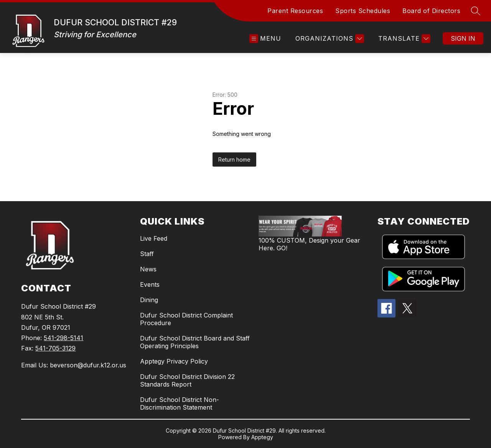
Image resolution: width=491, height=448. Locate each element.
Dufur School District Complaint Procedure (186, 319)
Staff (147, 254)
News (148, 269)
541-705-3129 (55, 348)
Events (150, 284)
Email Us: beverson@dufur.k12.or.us (74, 365)
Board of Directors (431, 11)
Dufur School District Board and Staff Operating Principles (195, 342)
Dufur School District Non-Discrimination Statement (180, 403)
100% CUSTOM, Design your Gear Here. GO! (309, 244)
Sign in (463, 38)
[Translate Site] (403, 39)
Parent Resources (295, 11)
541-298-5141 (63, 338)
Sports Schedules (363, 11)
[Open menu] (265, 39)
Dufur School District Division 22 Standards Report (187, 380)
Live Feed (154, 238)
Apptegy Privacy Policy (174, 361)
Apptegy (262, 437)
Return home (234, 160)
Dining (149, 300)
